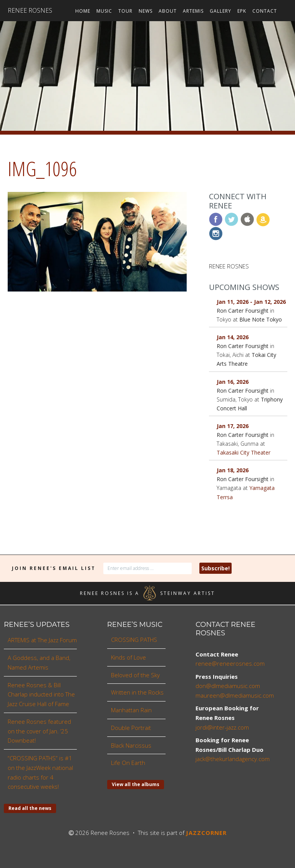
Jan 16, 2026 (233, 382)
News (146, 11)
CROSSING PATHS (134, 640)
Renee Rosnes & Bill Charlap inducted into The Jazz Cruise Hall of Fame (41, 695)
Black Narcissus (131, 745)
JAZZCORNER (206, 833)
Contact (265, 11)
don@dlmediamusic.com (228, 686)
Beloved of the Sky (135, 675)
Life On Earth (128, 763)
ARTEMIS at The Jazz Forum (42, 640)
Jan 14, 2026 (233, 337)
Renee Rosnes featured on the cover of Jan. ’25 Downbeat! (39, 731)
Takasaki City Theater (244, 452)
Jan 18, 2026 (233, 470)
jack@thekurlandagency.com (233, 759)
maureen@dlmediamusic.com (235, 695)
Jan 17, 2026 (233, 426)
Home (83, 11)
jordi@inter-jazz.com (222, 727)
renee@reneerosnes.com (230, 663)
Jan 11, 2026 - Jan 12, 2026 (251, 302)
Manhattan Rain (131, 710)
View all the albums (136, 784)
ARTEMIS (193, 11)
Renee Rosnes (30, 10)
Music (104, 11)
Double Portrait (131, 728)
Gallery (220, 11)
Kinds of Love (128, 657)
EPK (242, 11)
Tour (125, 11)
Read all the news (30, 808)
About (168, 11)
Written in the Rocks (137, 692)
